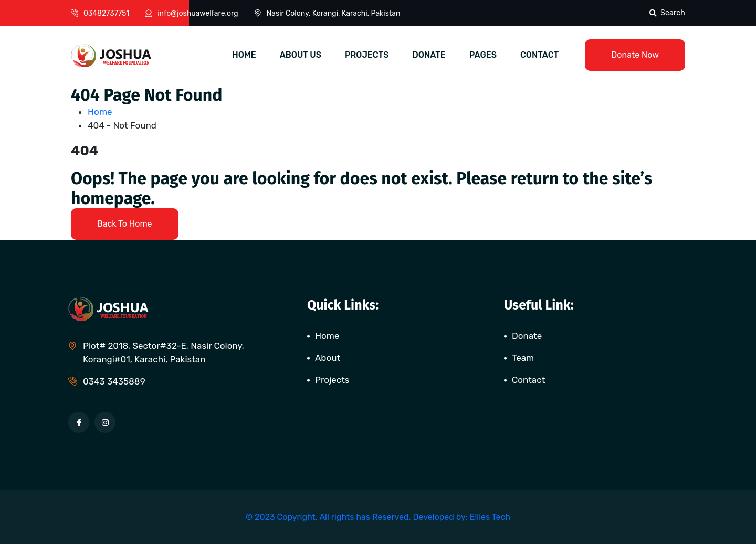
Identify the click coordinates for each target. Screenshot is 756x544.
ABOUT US (301, 55)
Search (667, 13)
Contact (528, 380)
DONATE (429, 55)
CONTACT (539, 55)
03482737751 (106, 13)
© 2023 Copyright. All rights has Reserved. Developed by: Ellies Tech (378, 517)
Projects (332, 380)
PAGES (483, 55)
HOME (244, 55)
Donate (527, 336)
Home (102, 112)
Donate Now (635, 55)
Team (523, 358)
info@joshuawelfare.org (198, 13)
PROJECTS (367, 55)
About (328, 358)
